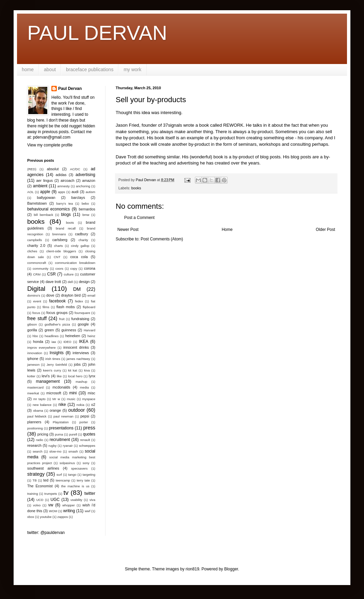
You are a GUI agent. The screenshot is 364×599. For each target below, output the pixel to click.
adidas (61, 175)
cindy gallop (80, 246)
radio (40, 440)
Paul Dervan (70, 89)
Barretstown (37, 203)
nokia (80, 405)
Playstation (61, 422)
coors (59, 269)
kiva (87, 370)
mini (73, 393)
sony (86, 463)
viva (92, 500)
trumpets (51, 494)
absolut (53, 169)
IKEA (84, 342)
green (49, 330)
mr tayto (39, 399)
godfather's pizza (57, 324)
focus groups (57, 313)
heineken (73, 336)
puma (59, 434)
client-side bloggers (61, 251)
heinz (91, 336)
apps (62, 192)
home (28, 69)
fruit (62, 319)
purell (73, 434)
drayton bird (71, 295)
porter (84, 422)
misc (92, 393)
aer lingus (45, 180)
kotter (31, 376)
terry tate (83, 480)
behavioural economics (48, 209)
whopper (69, 505)
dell (70, 282)
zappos (63, 517)
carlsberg (60, 240)
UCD (40, 500)
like (59, 376)
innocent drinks (76, 347)
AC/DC (75, 169)
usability (76, 500)
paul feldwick (37, 416)
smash (73, 451)
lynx (92, 376)
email (91, 295)
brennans (59, 234)
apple (45, 192)
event (37, 301)
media (84, 387)
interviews (81, 353)
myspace (89, 399)
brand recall (66, 228)
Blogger (231, 569)
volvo (37, 505)
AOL (30, 192)
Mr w (56, 399)
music (71, 399)
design (84, 282)
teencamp (63, 480)
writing (69, 511)
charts (59, 246)
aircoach (68, 180)
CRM (37, 274)
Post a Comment (139, 218)
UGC (55, 500)
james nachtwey (78, 359)
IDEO (67, 342)
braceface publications (90, 69)
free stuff (37, 318)
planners (34, 422)
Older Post (325, 230)
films (46, 307)
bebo (85, 203)
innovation (35, 353)
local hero (75, 376)
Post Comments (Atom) (162, 239)
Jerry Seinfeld (57, 365)
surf (59, 475)
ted (46, 480)
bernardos (87, 209)
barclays (78, 198)
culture (69, 274)
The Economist (40, 486)
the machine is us (75, 486)
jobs (77, 364)
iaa (54, 342)
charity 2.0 (36, 246)
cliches (32, 251)
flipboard (89, 307)
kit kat (73, 370)
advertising (85, 175)
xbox (31, 517)
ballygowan (46, 198)
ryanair (68, 446)
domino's (34, 295)
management (48, 381)
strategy (36, 474)
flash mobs (66, 307)
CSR (52, 274)
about (50, 69)
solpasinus (67, 463)
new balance (42, 405)
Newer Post (128, 230)
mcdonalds (61, 387)
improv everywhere (42, 348)
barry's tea (64, 203)
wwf (88, 511)
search (38, 451)
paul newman (63, 416)
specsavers (79, 468)
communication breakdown (75, 263)
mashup (81, 382)
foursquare (82, 313)
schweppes (87, 446)
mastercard (35, 387)
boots (70, 223)
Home (227, 230)
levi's (46, 376)
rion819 (193, 569)
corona (90, 268)
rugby (52, 446)
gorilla (32, 330)
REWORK (233, 125)
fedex (79, 301)
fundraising (80, 319)
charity (83, 240)
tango (72, 475)
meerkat (33, 393)
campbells (35, 240)
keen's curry (52, 370)
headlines (52, 336)
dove (50, 295)
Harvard (89, 330)
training (32, 494)
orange (55, 410)
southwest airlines (43, 468)
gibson (32, 324)
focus (36, 313)
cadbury (82, 234)
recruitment (60, 440)
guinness (69, 330)
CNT (57, 257)
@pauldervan (53, 533)
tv (66, 493)
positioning (35, 428)
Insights (57, 353)
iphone (33, 359)
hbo (35, 336)
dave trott (53, 282)
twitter (90, 493)
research (34, 445)
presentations (61, 428)
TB (35, 480)
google (83, 324)
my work (132, 69)
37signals (172, 125)
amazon (89, 180)
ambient (40, 186)
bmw (86, 215)
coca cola (79, 257)
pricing (43, 434)
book (218, 157)
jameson (33, 365)
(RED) (32, 169)
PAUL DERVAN (97, 33)
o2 (93, 405)
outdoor (77, 410)
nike (62, 405)
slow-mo (55, 451)
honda (38, 342)
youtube (46, 517)
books (136, 188)
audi (75, 192)
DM (77, 289)
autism (90, 192)
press (89, 428)
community (40, 269)
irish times (53, 359)
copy (73, 269)
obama (38, 411)
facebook (57, 301)
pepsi (85, 416)
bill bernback (43, 215)
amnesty (64, 186)
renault (85, 440)
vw (51, 505)
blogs (66, 215)
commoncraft (37, 263)
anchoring (83, 186)
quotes (89, 434)
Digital (36, 289)
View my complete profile (50, 145)
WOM (53, 511)
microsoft (54, 393)
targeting (89, 475)
